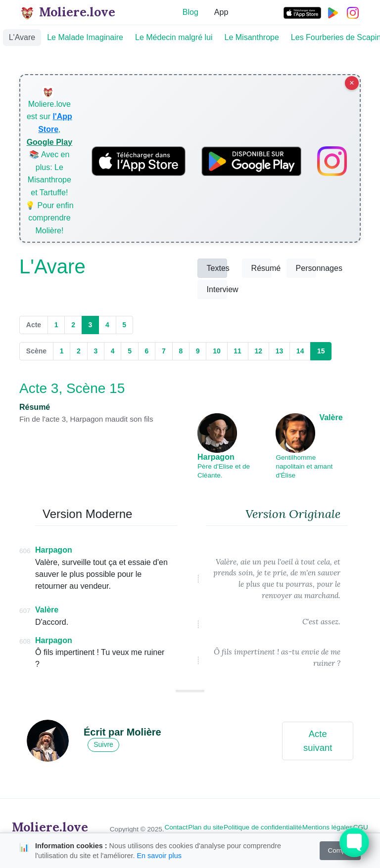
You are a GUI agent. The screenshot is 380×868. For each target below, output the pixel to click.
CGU (361, 827)
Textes (217, 268)
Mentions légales (328, 827)
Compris (340, 850)
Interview (217, 289)
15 (324, 351)
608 (25, 641)
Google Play (49, 142)
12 (259, 351)
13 (280, 351)
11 (237, 351)
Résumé (261, 268)
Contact (176, 827)
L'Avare (22, 37)
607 (25, 611)
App (221, 12)
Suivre (103, 744)
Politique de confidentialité (263, 827)
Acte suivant (318, 741)
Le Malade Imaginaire (85, 37)
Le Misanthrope (252, 37)
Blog (190, 12)
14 (300, 351)
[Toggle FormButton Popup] (354, 842)
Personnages (306, 268)
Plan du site (206, 827)
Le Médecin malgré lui (174, 37)
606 (25, 551)
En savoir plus (159, 856)
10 (217, 351)
